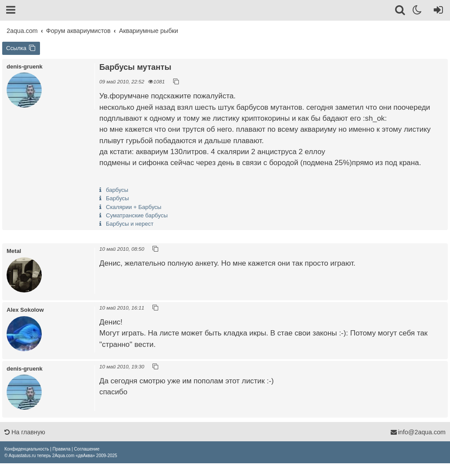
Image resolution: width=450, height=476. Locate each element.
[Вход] (437, 11)
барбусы (117, 190)
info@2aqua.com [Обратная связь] (418, 432)
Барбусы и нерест (130, 224)
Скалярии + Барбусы (134, 207)
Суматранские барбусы (137, 215)
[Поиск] (401, 11)
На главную (25, 432)
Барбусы (117, 198)
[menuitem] (27, 449)
